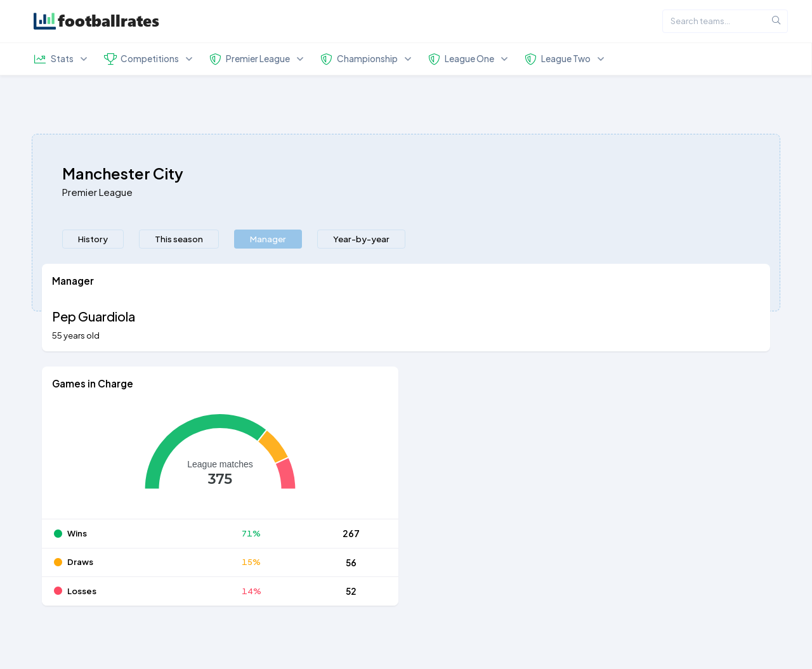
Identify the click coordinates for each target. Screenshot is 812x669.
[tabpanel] (406, 442)
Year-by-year (361, 239)
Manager (268, 239)
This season (179, 239)
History (93, 239)
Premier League (97, 192)
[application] (220, 460)
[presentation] (93, 239)
